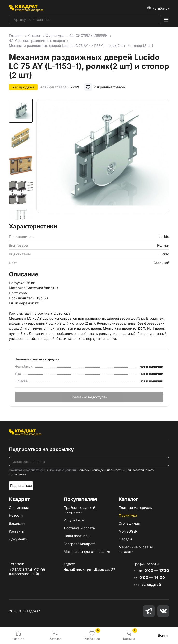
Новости (16, 515)
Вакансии (17, 523)
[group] (103, 159)
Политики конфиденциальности (100, 470)
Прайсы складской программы (79, 510)
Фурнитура (128, 515)
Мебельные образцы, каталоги (136, 549)
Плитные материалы (135, 508)
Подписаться (21, 486)
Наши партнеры (77, 536)
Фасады (125, 539)
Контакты (17, 531)
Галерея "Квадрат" (80, 544)
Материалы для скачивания (87, 552)
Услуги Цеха (74, 520)
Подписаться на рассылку (41, 449)
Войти (163, 635)
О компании (19, 508)
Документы (18, 539)
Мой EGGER (128, 531)
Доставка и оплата (79, 528)
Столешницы (129, 523)
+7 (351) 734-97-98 (27, 570)
